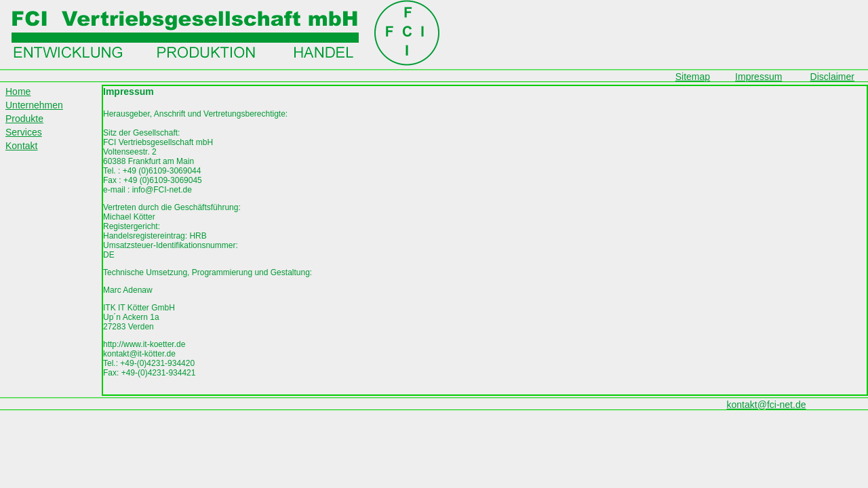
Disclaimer (832, 77)
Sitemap (693, 77)
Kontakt (21, 146)
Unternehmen (34, 105)
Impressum (758, 77)
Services (24, 132)
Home (18, 91)
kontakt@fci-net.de (767, 405)
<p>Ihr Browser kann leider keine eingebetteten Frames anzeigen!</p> (485, 240)
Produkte (24, 119)
